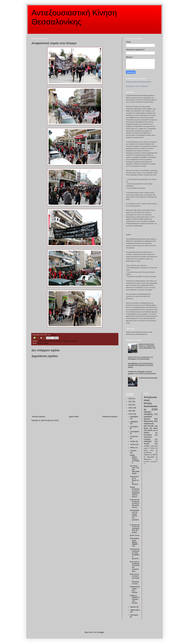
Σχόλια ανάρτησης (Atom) (50, 420)
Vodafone (147, 455)
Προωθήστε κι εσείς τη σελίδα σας (137, 86)
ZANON (155, 455)
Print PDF (39, 338)
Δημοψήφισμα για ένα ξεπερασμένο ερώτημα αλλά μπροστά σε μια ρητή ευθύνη (141, 365)
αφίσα (155, 428)
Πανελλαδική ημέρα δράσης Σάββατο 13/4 (134, 542)
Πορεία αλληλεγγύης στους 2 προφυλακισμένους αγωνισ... (135, 492)
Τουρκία (147, 444)
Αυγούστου (134, 436)
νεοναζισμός (74, 341)
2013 (130, 414)
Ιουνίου (133, 444)
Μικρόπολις (149, 421)
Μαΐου (133, 448)
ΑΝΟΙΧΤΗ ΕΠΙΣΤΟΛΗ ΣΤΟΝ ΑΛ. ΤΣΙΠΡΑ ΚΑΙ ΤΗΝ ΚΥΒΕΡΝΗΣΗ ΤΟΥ (147, 346)
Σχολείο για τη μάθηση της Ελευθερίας (151, 433)
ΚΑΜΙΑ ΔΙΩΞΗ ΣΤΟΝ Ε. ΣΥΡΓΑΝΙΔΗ (135, 459)
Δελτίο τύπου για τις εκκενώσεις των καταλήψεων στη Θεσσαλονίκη (141, 358)
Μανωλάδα (151, 457)
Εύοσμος (66, 341)
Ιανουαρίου (134, 615)
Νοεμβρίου (134, 422)
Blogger (101, 632)
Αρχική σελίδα (74, 417)
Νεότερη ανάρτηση (39, 417)
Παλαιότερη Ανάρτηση (110, 417)
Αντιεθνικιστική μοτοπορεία (148, 378)
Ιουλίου (133, 441)
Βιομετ (146, 428)
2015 (130, 408)
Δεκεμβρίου (134, 417)
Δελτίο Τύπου (135, 535)
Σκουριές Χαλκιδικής (148, 413)
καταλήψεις (148, 441)
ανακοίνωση (149, 424)
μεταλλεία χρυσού (148, 418)
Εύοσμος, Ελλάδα (43, 343)
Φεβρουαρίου (135, 610)
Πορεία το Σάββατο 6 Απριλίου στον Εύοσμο (135, 599)
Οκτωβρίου (134, 427)
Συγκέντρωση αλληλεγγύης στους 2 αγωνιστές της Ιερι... (135, 503)
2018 (130, 399)
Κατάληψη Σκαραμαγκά (151, 461)
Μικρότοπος (148, 459)
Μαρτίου (133, 607)
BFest (153, 448)
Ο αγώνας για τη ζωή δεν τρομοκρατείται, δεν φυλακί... (135, 529)
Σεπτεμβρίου (135, 432)
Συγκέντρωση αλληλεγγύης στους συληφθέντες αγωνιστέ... (135, 554)
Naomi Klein (149, 450)
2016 (130, 405)
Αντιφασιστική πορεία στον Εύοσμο (135, 590)
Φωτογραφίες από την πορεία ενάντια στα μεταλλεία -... (135, 516)
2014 (130, 411)
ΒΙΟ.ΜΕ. (151, 426)
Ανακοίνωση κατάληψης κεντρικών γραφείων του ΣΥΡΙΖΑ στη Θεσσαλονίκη (142, 373)
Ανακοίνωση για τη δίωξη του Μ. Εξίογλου (134, 480)
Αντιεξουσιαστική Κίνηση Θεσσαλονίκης (50, 341)
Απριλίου (133, 451)
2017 (130, 402)
